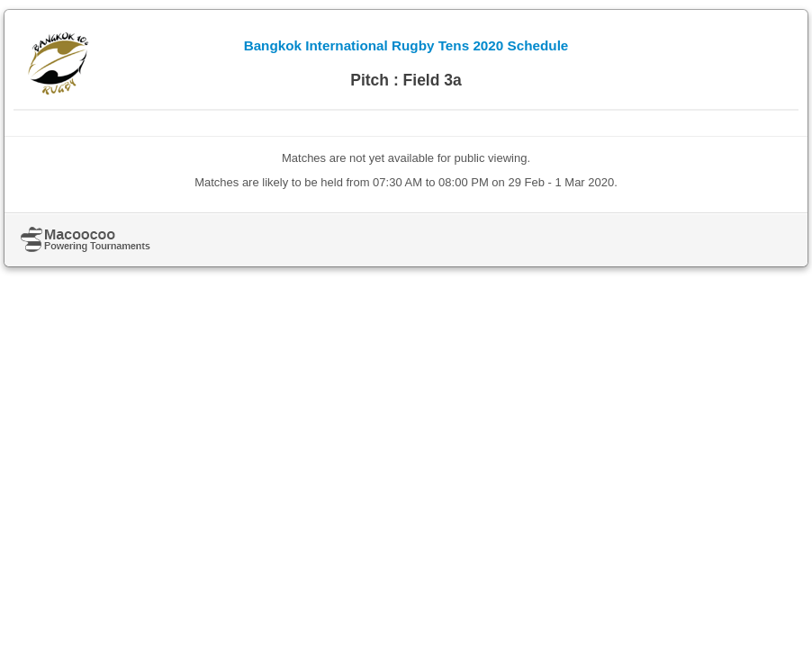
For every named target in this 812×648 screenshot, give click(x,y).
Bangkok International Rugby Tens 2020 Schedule (406, 45)
